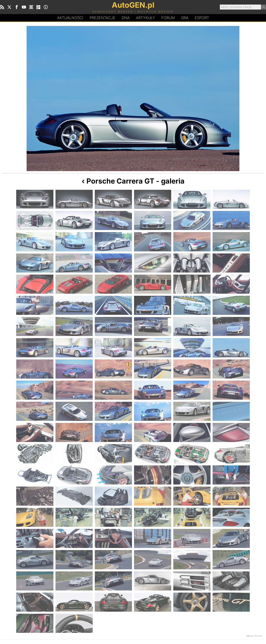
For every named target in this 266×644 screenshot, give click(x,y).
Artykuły (145, 18)
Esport (202, 18)
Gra (185, 18)
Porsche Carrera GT (120, 181)
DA (126, 18)
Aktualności (70, 18)
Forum (168, 18)
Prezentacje (102, 18)
